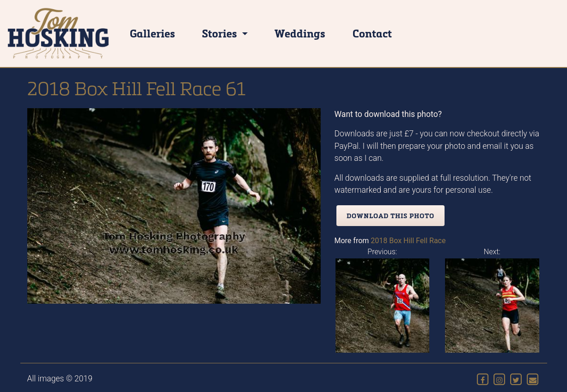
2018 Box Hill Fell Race (408, 241)
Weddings (300, 33)
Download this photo (390, 216)
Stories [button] (221, 33)
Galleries (152, 33)
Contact (372, 33)
